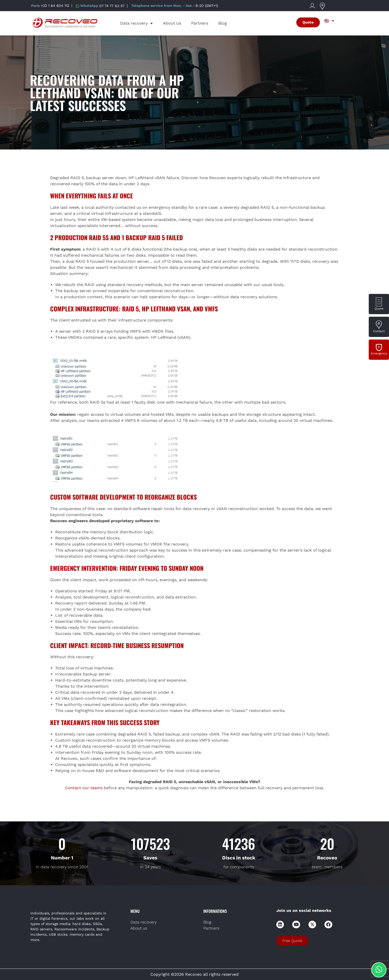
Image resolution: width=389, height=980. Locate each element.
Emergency (379, 353)
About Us (172, 23)
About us (139, 928)
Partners (200, 23)
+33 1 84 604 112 (55, 6)
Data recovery (136, 23)
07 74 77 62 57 (112, 6)
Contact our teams (84, 788)
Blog (223, 23)
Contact (379, 331)
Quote (379, 309)
